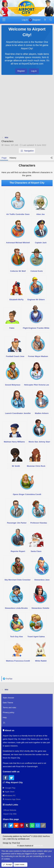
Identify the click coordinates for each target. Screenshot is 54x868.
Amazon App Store (12, 799)
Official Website (9, 810)
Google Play (9, 788)
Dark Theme (8, 703)
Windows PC (9, 796)
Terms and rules (9, 708)
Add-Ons (11, 839)
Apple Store (9, 792)
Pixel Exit (16, 843)
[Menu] (4, 20)
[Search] (51, 20)
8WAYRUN (38, 846)
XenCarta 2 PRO (10, 846)
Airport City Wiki (10, 814)
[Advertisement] (27, 106)
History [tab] (13, 158)
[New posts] (45, 20)
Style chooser (8, 698)
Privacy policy (8, 712)
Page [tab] (4, 158)
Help (5, 717)
